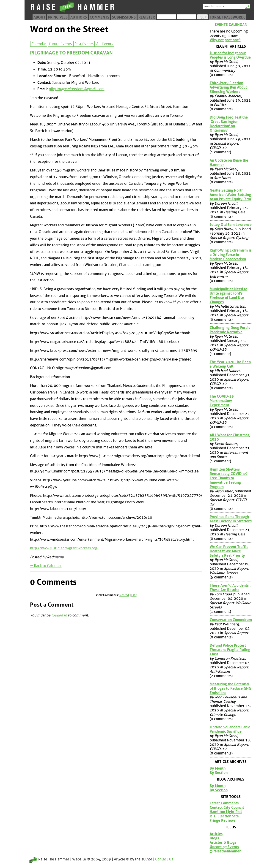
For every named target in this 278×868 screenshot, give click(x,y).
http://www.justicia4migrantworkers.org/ (64, 548)
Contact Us (164, 859)
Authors (79, 17)
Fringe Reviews (223, 821)
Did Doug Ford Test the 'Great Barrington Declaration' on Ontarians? (229, 124)
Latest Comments (224, 803)
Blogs (214, 838)
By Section (219, 773)
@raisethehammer (225, 851)
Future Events (60, 44)
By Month (218, 768)
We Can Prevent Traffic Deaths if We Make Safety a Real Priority (229, 551)
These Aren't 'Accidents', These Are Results (230, 588)
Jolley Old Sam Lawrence (231, 225)
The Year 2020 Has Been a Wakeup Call (230, 364)
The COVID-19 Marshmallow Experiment (222, 401)
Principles (58, 17)
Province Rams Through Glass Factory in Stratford (231, 519)
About (39, 17)
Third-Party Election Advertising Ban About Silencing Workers (228, 87)
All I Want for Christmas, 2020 (230, 437)
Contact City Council (227, 807)
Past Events (84, 44)
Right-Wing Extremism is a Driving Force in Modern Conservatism (231, 255)
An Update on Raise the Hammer (229, 163)
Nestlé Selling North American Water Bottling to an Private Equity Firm (230, 195)
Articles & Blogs (223, 842)
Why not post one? (225, 40)
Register (147, 17)
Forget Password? (228, 17)
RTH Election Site (224, 816)
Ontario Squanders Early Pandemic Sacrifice (230, 729)
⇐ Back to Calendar (46, 566)
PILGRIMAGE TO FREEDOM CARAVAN (71, 53)
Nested (124, 595)
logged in (59, 615)
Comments (99, 17)
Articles (216, 834)
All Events (105, 44)
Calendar (39, 44)
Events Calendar (231, 25)
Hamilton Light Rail (226, 812)
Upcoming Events (224, 847)
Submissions (124, 17)
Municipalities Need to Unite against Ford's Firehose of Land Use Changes (228, 296)
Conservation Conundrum (231, 620)
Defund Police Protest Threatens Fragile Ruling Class (230, 650)
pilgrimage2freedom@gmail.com (77, 89)
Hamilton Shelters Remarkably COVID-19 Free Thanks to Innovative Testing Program (229, 478)
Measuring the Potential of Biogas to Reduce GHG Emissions (230, 688)
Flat (134, 595)
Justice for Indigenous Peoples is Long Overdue (230, 55)
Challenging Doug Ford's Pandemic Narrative (230, 330)
